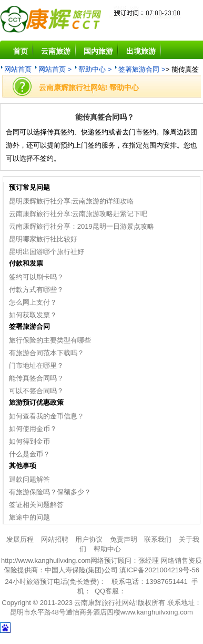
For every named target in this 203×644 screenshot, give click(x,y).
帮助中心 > (95, 69)
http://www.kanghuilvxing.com (46, 560)
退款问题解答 (29, 479)
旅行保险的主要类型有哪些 (50, 340)
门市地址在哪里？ (36, 365)
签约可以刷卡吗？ (36, 277)
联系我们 (158, 539)
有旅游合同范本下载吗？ (47, 353)
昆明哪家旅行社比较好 (43, 239)
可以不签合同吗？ (36, 391)
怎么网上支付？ (33, 302)
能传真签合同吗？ (36, 378)
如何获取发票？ (33, 315)
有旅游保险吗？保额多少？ (50, 492)
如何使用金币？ (33, 429)
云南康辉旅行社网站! (106, 603)
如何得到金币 (29, 441)
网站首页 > (55, 69)
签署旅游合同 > (142, 69)
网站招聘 (55, 539)
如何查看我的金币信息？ (47, 416)
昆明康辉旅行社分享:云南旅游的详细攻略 (72, 201)
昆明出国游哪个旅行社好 (47, 252)
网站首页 (18, 69)
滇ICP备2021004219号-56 (159, 570)
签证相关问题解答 (36, 505)
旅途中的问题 (29, 517)
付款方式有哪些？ (36, 290)
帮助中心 (107, 549)
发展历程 (20, 539)
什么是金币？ (29, 454)
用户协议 (89, 539)
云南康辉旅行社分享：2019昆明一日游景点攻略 (82, 226)
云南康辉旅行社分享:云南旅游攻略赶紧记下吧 (78, 214)
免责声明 (124, 539)
